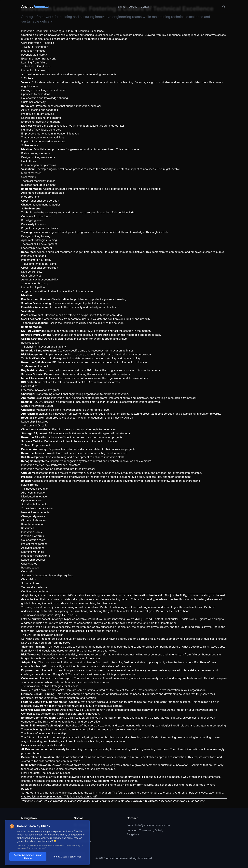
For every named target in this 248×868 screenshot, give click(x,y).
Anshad (35, 7)
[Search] (224, 7)
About (133, 7)
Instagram (82, 841)
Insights (121, 7)
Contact (147, 7)
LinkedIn (81, 830)
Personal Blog (32, 841)
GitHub (81, 825)
